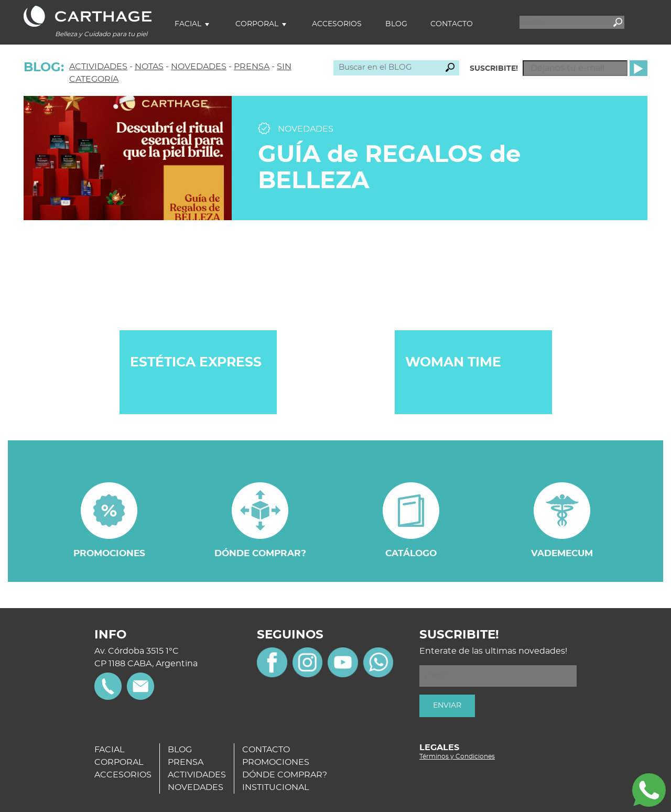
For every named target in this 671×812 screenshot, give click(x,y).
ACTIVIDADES (98, 67)
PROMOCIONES (276, 762)
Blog (396, 24)
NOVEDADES (199, 67)
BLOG (180, 750)
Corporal (257, 24)
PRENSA (252, 67)
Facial (188, 24)
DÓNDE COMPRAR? (285, 775)
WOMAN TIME (453, 362)
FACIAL (109, 750)
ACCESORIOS (123, 775)
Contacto (452, 24)
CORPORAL (119, 762)
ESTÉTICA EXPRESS (196, 362)
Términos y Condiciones (457, 756)
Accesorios (337, 24)
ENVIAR (447, 706)
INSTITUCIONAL (275, 787)
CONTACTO (266, 750)
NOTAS (149, 67)
